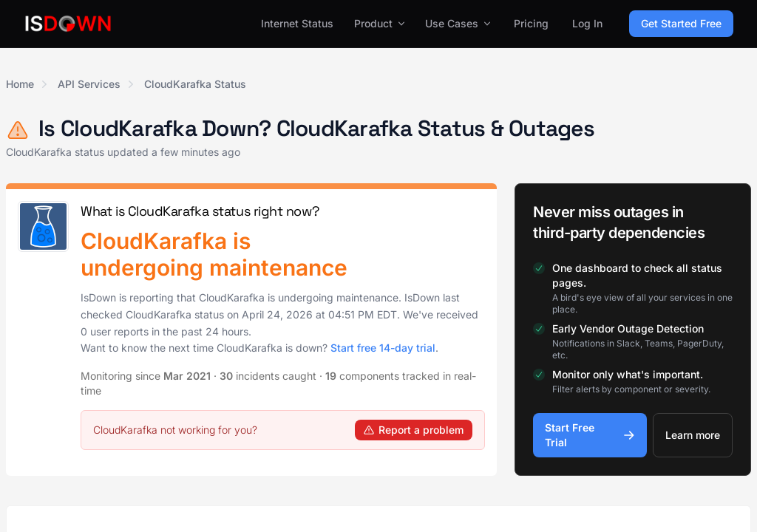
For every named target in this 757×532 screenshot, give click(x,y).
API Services (89, 84)
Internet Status (297, 23)
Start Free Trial (590, 435)
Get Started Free (681, 23)
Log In (587, 23)
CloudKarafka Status (195, 84)
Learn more (693, 435)
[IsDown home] (68, 24)
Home (20, 84)
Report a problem (414, 430)
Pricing (531, 23)
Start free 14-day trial (383, 348)
